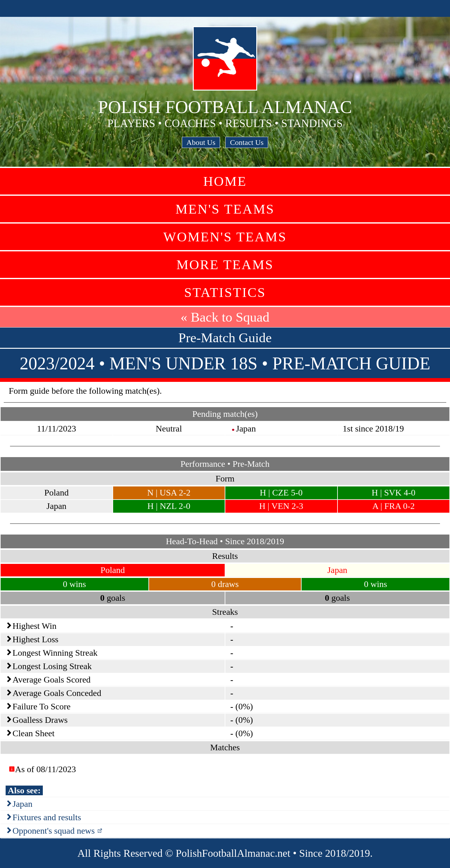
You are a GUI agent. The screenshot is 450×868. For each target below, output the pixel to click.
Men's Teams (225, 209)
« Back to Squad (225, 317)
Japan (22, 804)
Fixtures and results (47, 817)
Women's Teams (225, 237)
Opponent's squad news (54, 831)
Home (225, 181)
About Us (201, 142)
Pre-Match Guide (225, 338)
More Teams (225, 265)
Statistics (225, 292)
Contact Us (247, 142)
